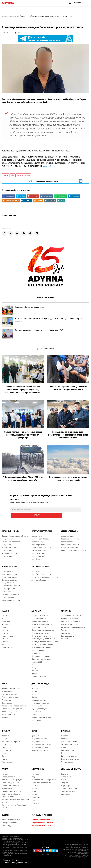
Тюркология (6, 701)
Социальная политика (40, 634)
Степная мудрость (39, 701)
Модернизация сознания (41, 718)
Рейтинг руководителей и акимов (44, 640)
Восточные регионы (40, 567)
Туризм (64, 631)
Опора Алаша (37, 721)
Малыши (5, 775)
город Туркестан (8, 590)
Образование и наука (71, 770)
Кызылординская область (12, 601)
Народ (34, 669)
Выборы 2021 (37, 663)
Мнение (5, 634)
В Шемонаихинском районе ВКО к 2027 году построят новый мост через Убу (23, 485)
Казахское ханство (9, 695)
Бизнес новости (67, 637)
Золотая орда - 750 (9, 713)
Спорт (4, 628)
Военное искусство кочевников (14, 707)
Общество (6, 622)
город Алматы (7, 572)
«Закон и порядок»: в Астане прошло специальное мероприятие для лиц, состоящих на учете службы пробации (23, 396)
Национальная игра (39, 740)
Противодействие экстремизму (44, 781)
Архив (4, 645)
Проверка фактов (9, 798)
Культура (6, 732)
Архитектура (7, 763)
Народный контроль (69, 625)
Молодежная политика (40, 622)
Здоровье (35, 775)
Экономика (66, 612)
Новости (6, 612)
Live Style (65, 732)
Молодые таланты (9, 778)
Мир (3, 619)
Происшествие (8, 648)
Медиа (4, 760)
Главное (35, 672)
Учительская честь (69, 792)
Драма (34, 698)
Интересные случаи (69, 757)
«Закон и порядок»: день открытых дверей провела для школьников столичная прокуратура (23, 441)
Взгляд (34, 795)
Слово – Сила (37, 707)
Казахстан (6, 617)
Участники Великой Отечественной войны (16, 802)
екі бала (20, 175)
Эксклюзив (36, 798)
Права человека (38, 651)
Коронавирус (7, 826)
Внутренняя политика (40, 617)
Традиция (35, 737)
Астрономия (66, 778)
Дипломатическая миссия (42, 660)
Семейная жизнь (68, 751)
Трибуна (35, 674)
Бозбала (65, 737)
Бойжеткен (66, 740)
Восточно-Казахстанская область (45, 578)
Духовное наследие (41, 685)
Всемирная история (10, 692)
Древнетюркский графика (12, 710)
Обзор (34, 792)
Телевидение (7, 751)
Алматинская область (10, 575)
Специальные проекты (11, 787)
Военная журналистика (70, 760)
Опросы (5, 643)
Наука (64, 781)
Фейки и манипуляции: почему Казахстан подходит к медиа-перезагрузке (68, 394)
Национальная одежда (40, 748)
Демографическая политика (43, 631)
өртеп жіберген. (50, 166)
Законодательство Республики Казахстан (14, 807)
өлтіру (28, 175)
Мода (63, 754)
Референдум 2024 (39, 677)
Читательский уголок (70, 745)
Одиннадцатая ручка (40, 710)
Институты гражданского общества (45, 643)
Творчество (36, 689)
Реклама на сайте (7, 862)
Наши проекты (7, 637)
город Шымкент (8, 584)
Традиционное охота (40, 751)
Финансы (65, 640)
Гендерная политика (39, 628)
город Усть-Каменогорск (41, 575)
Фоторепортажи (68, 763)
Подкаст (35, 789)
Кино (4, 748)
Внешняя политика (39, 619)
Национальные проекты (41, 657)
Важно (5, 685)
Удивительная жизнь (69, 789)
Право (34, 666)
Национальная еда (39, 743)
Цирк (4, 754)
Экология (35, 804)
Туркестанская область (11, 587)
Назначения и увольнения (41, 648)
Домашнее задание (69, 743)
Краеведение (7, 704)
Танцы (4, 740)
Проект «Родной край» (11, 784)
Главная (5, 17)
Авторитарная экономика (71, 622)
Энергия (64, 784)
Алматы (6, 175)
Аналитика (65, 634)
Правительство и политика (42, 637)
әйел (13, 175)
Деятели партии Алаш (10, 698)
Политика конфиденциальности (20, 862)
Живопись (6, 737)
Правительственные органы (42, 645)
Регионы (35, 801)
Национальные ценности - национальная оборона (12, 793)
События (35, 787)
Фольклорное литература (12, 781)
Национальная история (11, 689)
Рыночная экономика (69, 619)
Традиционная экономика (71, 617)
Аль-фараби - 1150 (9, 716)
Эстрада (5, 757)
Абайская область (39, 581)
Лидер (34, 778)
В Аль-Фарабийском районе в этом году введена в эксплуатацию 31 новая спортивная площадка (52, 323)
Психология (66, 775)
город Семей (36, 572)
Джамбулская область (10, 595)
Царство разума (68, 787)
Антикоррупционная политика (73, 628)
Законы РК (36, 654)
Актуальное (6, 625)
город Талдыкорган (9, 578)
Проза (34, 695)
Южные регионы (9, 567)
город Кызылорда (9, 598)
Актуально (36, 612)
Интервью (6, 631)
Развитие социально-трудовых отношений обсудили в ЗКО (41, 335)
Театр (4, 745)
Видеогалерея (7, 789)
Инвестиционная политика (42, 625)
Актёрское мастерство (11, 743)
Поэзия (34, 692)
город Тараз (6, 592)
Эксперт (5, 640)
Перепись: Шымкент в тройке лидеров (33, 308)
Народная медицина (10, 824)
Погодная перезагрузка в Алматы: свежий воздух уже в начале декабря (68, 485)
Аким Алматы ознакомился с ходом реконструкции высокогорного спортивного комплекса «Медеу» (68, 441)
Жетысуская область (10, 581)
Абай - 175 (6, 718)
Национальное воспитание (42, 745)
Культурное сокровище (40, 704)
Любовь (64, 748)
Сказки (34, 716)
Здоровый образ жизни (11, 821)
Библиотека (36, 713)
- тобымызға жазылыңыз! (43, 181)
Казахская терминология (41, 784)
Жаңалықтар (15, 17)
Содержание (66, 795)
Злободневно (38, 770)
